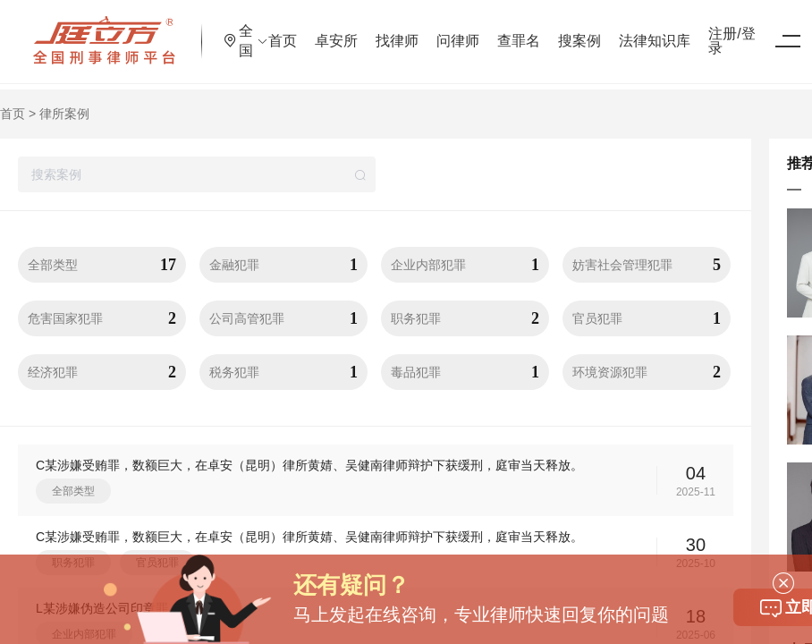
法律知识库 (703, 31)
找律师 (445, 31)
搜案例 (628, 31)
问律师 (506, 31)
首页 (331, 31)
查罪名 (567, 31)
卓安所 (385, 31)
